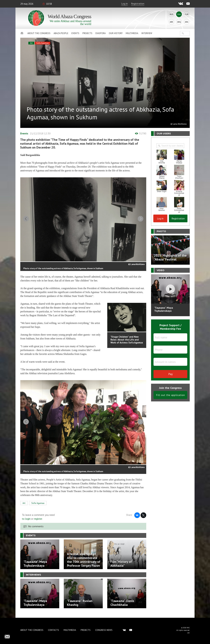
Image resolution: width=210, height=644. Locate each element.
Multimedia (132, 33)
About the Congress (39, 33)
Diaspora (101, 33)
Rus (172, 14)
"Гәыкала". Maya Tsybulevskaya (164, 309)
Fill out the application (170, 395)
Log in (124, 4)
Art (31, 43)
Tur (187, 14)
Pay (170, 374)
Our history (116, 33)
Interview (147, 33)
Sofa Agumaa (43, 43)
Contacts (53, 630)
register (38, 522)
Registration (138, 4)
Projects (87, 33)
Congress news (104, 630)
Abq (179, 22)
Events (75, 33)
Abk (171, 22)
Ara (187, 22)
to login (26, 522)
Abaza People (61, 33)
